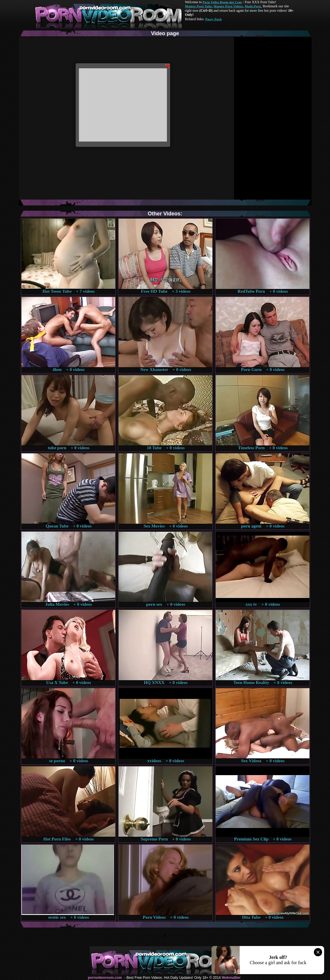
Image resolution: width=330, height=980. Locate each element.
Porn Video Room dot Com (222, 2)
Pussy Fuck (214, 19)
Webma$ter (231, 978)
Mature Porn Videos (228, 6)
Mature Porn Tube (199, 6)
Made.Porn (253, 6)
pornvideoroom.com (105, 978)
